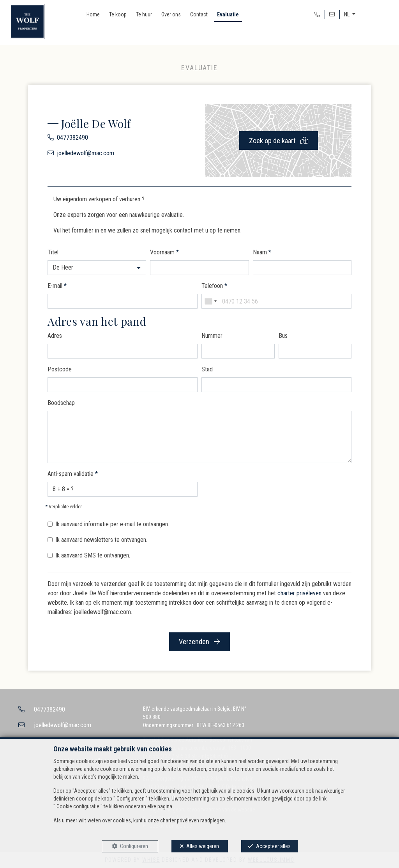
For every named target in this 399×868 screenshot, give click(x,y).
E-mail (57, 286)
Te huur (144, 14)
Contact (199, 14)
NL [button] (347, 14)
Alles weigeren (203, 846)
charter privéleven (299, 593)
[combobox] (210, 301)
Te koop (118, 14)
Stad (207, 369)
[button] (97, 268)
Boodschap (61, 403)
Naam (262, 252)
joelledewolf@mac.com (86, 153)
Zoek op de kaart (279, 141)
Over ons (171, 14)
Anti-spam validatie (73, 474)
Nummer (212, 336)
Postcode (60, 369)
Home (93, 14)
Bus (283, 336)
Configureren (134, 846)
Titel (53, 252)
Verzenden (199, 642)
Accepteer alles (273, 846)
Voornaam (164, 252)
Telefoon (214, 286)
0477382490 (72, 138)
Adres (55, 336)
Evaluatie (228, 14)
